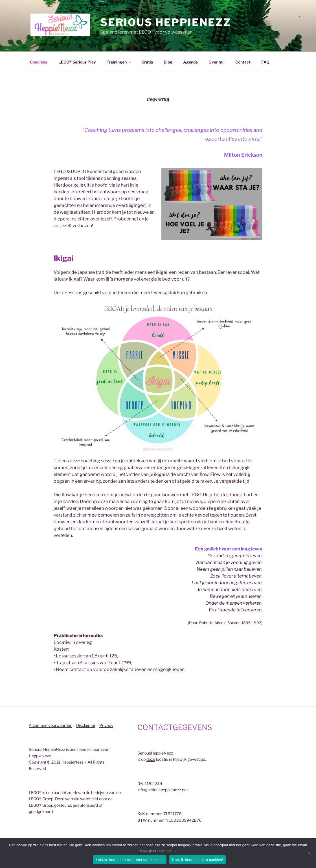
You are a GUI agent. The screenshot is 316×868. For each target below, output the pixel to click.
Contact (243, 62)
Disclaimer (86, 725)
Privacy (106, 725)
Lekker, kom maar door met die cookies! (130, 860)
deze (151, 759)
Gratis (147, 62)
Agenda (190, 62)
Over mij (217, 62)
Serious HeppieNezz (166, 22)
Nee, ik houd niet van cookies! (198, 860)
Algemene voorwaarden (51, 725)
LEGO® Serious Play (77, 62)
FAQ (265, 62)
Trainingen (119, 62)
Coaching (39, 62)
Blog (168, 62)
